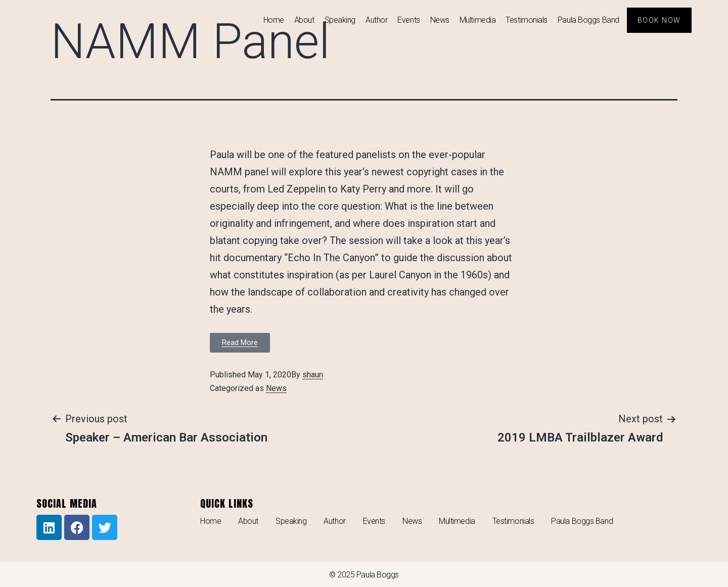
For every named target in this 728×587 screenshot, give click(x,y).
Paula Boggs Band (588, 20)
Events (408, 20)
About (304, 20)
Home (274, 20)
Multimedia (478, 20)
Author (376, 20)
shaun (313, 375)
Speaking (340, 20)
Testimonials (527, 20)
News (440, 20)
